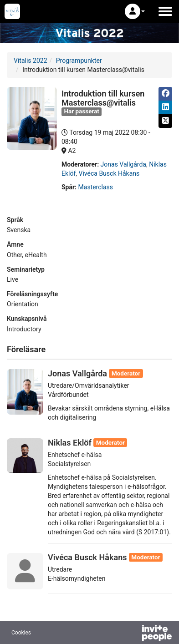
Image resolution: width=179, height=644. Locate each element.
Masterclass (96, 187)
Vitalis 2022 (31, 61)
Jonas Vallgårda (123, 164)
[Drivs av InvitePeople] (133, 634)
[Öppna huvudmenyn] (165, 11)
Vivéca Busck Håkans (109, 173)
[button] (135, 11)
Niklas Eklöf (70, 443)
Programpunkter (79, 61)
